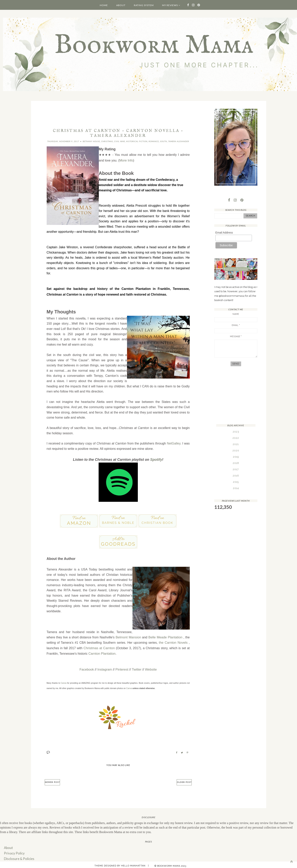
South (163, 141)
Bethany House (91, 141)
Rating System (144, 5)
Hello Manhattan (133, 863)
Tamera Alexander (179, 141)
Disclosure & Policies (18, 856)
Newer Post (52, 780)
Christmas (107, 141)
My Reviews (170, 5)
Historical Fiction (137, 141)
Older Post (184, 780)
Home (104, 5)
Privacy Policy (14, 851)
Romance (154, 141)
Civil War (119, 141)
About (121, 5)
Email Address (224, 233)
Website (150, 668)
